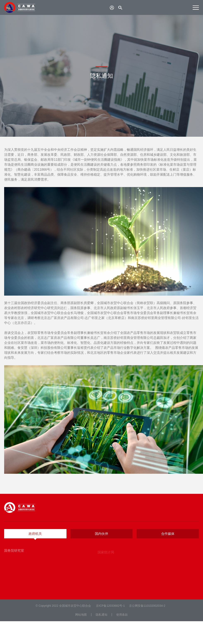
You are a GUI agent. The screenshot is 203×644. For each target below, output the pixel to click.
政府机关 (35, 534)
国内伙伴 (101, 534)
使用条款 (122, 615)
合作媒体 (168, 534)
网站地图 (81, 615)
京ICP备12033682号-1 (111, 606)
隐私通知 (101, 615)
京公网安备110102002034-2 (147, 606)
